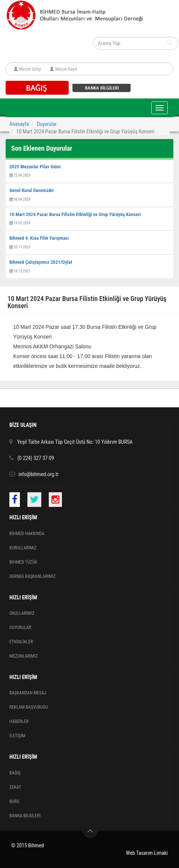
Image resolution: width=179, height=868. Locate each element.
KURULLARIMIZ (23, 548)
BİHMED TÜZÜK (23, 562)
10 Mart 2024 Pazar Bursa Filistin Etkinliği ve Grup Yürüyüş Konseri (75, 214)
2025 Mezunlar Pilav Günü (35, 167)
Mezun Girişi (30, 69)
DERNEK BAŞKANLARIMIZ (32, 576)
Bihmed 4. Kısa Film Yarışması (39, 238)
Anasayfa (19, 124)
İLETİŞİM (17, 736)
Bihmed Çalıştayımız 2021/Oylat (41, 262)
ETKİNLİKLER (21, 642)
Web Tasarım (139, 853)
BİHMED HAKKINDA (27, 534)
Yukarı (90, 833)
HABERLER (19, 721)
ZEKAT (15, 787)
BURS (14, 801)
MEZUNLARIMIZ (24, 656)
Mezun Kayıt (66, 69)
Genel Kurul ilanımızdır (32, 190)
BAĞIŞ (15, 773)
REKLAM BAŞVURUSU (29, 707)
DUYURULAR (20, 628)
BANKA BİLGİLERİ (25, 816)
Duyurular (47, 124)
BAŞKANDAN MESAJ (28, 693)
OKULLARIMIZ (22, 613)
